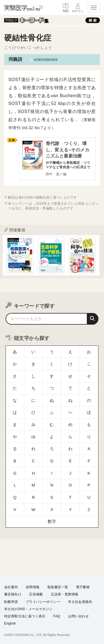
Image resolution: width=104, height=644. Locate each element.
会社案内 (11, 587)
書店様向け (13, 594)
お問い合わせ (78, 616)
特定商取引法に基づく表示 (25, 616)
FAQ (57, 616)
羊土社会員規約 (80, 602)
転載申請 (11, 602)
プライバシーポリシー (43, 602)
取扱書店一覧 (58, 587)
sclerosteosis (46, 59)
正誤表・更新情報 (64, 594)
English (10, 623)
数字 (52, 494)
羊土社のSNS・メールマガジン (28, 609)
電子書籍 (83, 587)
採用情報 (33, 587)
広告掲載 (36, 594)
